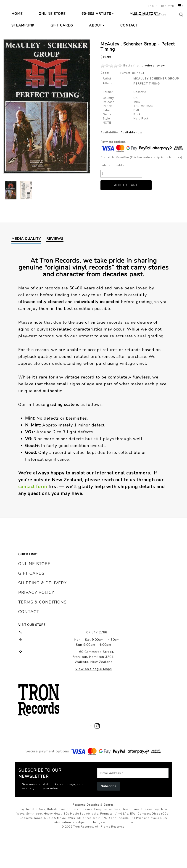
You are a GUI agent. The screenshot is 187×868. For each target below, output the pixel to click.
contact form (33, 519)
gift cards (31, 606)
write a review (155, 98)
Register (168, 6)
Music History (145, 46)
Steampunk (23, 58)
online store (34, 596)
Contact (129, 58)
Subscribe (109, 819)
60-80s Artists (97, 46)
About (97, 58)
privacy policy (36, 625)
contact (29, 644)
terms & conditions (42, 635)
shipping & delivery (42, 615)
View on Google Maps (94, 701)
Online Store (52, 46)
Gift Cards (62, 58)
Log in (153, 6)
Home (17, 46)
